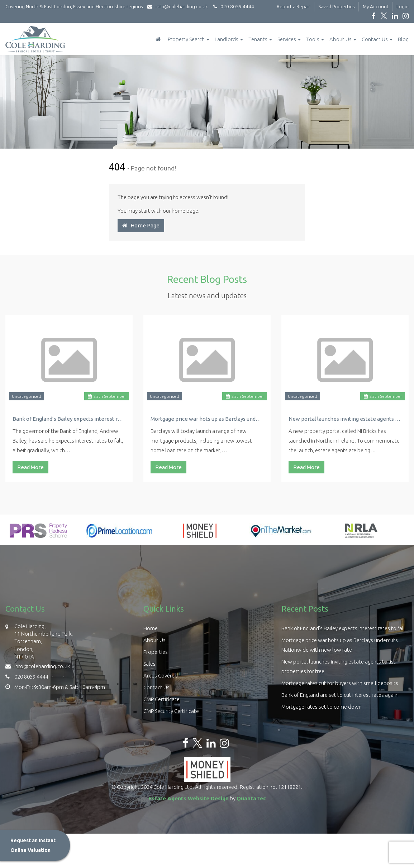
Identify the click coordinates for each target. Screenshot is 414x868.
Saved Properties (337, 6)
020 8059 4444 (233, 6)
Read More (30, 467)
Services (289, 39)
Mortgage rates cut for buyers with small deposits (340, 683)
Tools (315, 39)
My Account (376, 6)
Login (403, 6)
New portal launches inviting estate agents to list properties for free (345, 419)
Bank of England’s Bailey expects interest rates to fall (69, 419)
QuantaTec (251, 798)
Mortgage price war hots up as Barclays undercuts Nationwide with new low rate (207, 419)
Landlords (229, 39)
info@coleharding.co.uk (179, 6)
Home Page (141, 225)
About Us (343, 39)
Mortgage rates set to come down (322, 707)
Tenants (260, 39)
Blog (403, 39)
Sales (149, 664)
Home (151, 628)
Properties (156, 652)
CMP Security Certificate (171, 711)
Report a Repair (294, 6)
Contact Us (377, 39)
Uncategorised (27, 396)
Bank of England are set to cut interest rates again (339, 695)
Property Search (189, 39)
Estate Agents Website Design (189, 798)
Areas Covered (161, 676)
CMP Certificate (161, 699)
